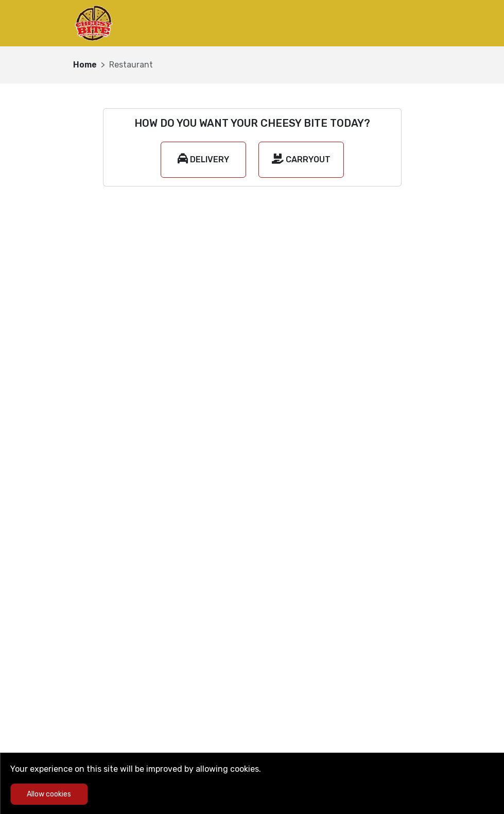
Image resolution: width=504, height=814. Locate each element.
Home (85, 65)
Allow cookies (49, 794)
